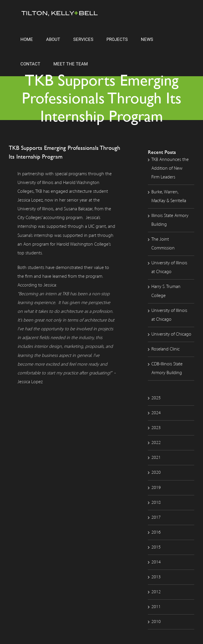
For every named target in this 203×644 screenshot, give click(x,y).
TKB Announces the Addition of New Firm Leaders (170, 169)
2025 (156, 398)
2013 (156, 577)
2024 (156, 413)
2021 (156, 458)
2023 (156, 428)
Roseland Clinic (166, 349)
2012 (156, 592)
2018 (156, 503)
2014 (156, 562)
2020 (156, 473)
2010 (156, 622)
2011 (156, 607)
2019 (156, 488)
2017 (156, 518)
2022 (156, 443)
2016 (156, 532)
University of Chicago (171, 334)
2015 (156, 547)
